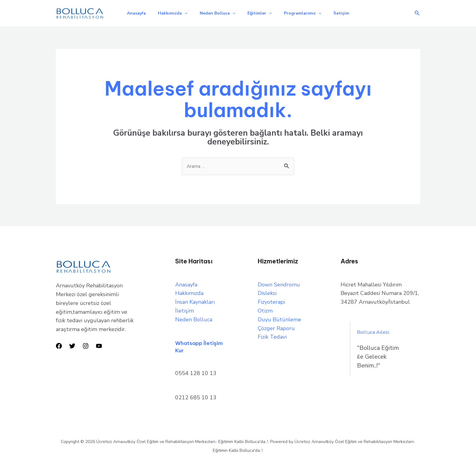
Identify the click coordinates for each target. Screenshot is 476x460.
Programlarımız (306, 12)
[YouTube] (99, 345)
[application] (181, 12)
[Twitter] (72, 345)
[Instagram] (86, 345)
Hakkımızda (169, 12)
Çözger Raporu (276, 327)
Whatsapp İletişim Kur (202, 345)
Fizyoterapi (271, 301)
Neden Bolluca (216, 12)
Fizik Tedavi (272, 336)
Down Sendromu (279, 283)
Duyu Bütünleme (279, 318)
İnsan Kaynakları (195, 301)
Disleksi (267, 292)
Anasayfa (130, 12)
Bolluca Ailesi (375, 331)
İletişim (347, 12)
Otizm (265, 309)
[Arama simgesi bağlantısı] (417, 12)
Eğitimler (261, 12)
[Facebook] (59, 345)
